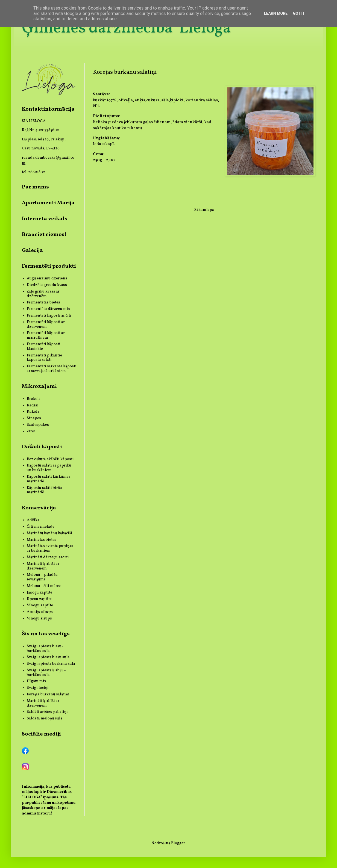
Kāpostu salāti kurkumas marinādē (49, 479)
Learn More (276, 13)
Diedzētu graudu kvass (47, 285)
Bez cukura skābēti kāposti (50, 459)
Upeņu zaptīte (39, 599)
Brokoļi (33, 399)
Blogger (178, 843)
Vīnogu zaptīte (40, 605)
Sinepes (34, 418)
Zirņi (31, 431)
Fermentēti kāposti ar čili (49, 316)
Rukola (33, 412)
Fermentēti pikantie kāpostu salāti (44, 358)
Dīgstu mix (36, 681)
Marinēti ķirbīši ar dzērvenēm (43, 566)
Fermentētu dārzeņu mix (48, 309)
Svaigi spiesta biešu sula (48, 657)
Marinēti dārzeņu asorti (48, 557)
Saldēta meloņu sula (45, 718)
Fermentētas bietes (43, 302)
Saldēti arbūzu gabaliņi (47, 712)
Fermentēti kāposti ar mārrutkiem (46, 335)
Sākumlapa (204, 210)
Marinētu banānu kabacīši (49, 533)
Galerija (32, 250)
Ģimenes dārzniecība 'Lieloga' (128, 28)
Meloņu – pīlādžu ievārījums (42, 577)
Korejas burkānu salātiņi (48, 694)
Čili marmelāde (41, 527)
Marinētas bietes (42, 540)
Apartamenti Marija (48, 203)
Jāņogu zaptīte (39, 593)
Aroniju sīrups (40, 612)
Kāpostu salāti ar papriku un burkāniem (49, 468)
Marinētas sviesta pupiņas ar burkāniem (50, 548)
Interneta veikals (45, 219)
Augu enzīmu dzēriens (47, 278)
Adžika (33, 520)
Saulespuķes (38, 425)
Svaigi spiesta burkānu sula (51, 664)
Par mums (35, 187)
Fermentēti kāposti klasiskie (44, 347)
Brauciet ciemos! (44, 235)
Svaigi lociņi (38, 688)
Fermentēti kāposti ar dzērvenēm (46, 324)
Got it (299, 13)
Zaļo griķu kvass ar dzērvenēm (43, 294)
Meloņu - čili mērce (44, 586)
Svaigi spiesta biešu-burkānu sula (45, 649)
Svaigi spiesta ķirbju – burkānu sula (46, 673)
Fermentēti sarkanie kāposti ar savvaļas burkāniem (52, 369)
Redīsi (33, 405)
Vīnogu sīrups (39, 618)
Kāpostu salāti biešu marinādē (44, 490)
